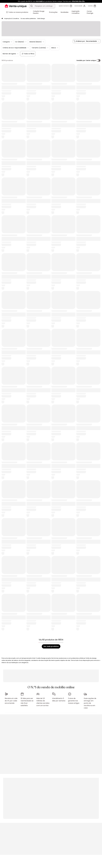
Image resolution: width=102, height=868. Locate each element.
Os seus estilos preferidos (28, 19)
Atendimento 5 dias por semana (59, 700)
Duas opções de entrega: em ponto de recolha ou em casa (90, 703)
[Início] (2, 19)
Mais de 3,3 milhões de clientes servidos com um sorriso (43, 702)
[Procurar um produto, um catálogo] (31, 6)
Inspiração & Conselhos (12, 19)
